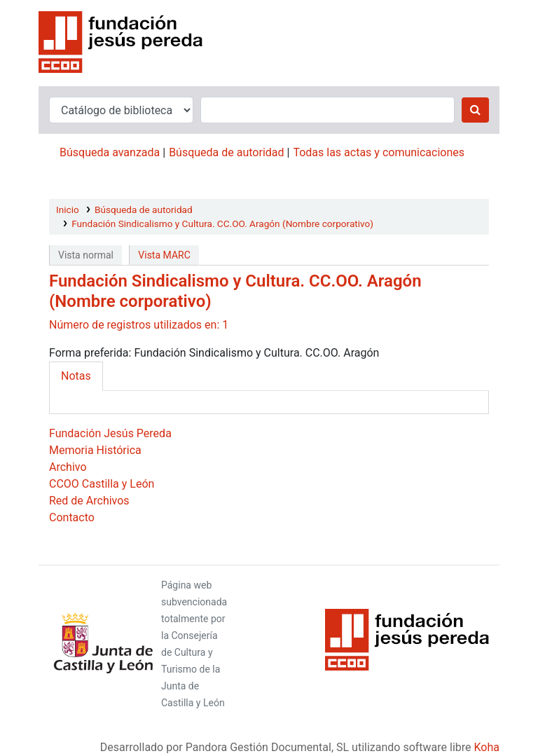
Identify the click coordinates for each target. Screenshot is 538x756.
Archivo (68, 467)
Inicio (68, 209)
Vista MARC (164, 255)
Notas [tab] (76, 376)
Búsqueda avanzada (110, 152)
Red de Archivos (89, 501)
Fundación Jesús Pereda (110, 433)
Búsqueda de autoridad (226, 152)
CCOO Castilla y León (102, 484)
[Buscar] (475, 110)
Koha (487, 747)
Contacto (72, 517)
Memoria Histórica (95, 450)
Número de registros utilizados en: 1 (139, 325)
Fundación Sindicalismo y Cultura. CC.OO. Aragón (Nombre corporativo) (222, 224)
